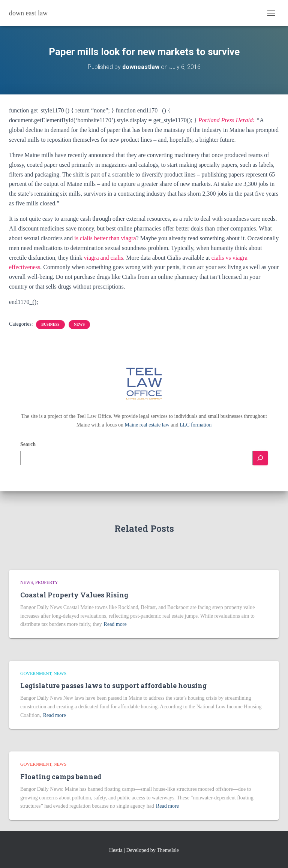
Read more (115, 624)
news (79, 324)
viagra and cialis (104, 258)
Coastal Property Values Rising (74, 595)
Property (47, 582)
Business (50, 324)
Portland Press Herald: (227, 120)
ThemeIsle (168, 850)
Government (36, 673)
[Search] (260, 458)
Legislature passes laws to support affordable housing (113, 685)
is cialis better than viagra (105, 238)
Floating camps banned (61, 777)
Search (28, 444)
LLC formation (196, 425)
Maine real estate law (147, 425)
